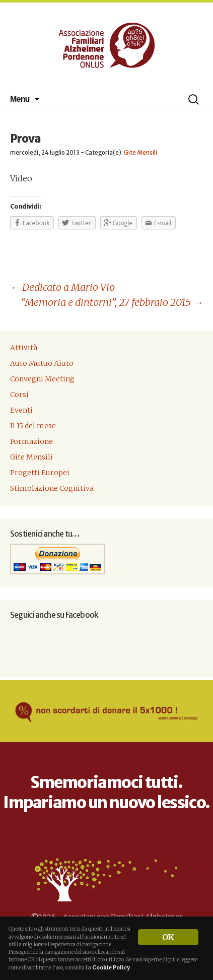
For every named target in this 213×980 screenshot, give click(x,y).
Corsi (19, 395)
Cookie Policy (111, 968)
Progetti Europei (40, 473)
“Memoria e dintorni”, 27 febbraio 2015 (112, 302)
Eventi (21, 410)
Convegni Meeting (42, 379)
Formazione (31, 441)
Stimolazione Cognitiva (52, 488)
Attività (24, 348)
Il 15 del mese (33, 426)
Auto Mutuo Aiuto (42, 363)
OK (168, 937)
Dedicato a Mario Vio (62, 287)
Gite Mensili (140, 153)
